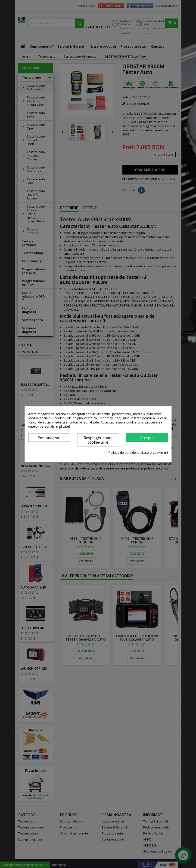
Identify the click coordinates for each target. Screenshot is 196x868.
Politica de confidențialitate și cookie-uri (138, 453)
